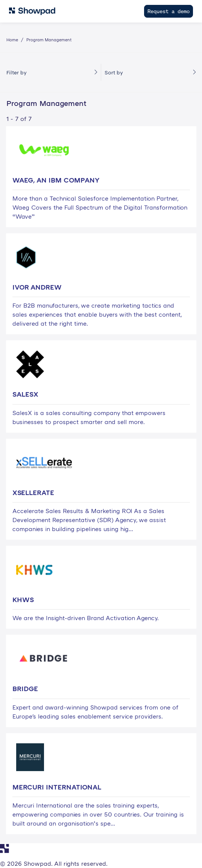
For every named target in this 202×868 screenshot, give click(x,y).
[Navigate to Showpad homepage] (32, 11)
